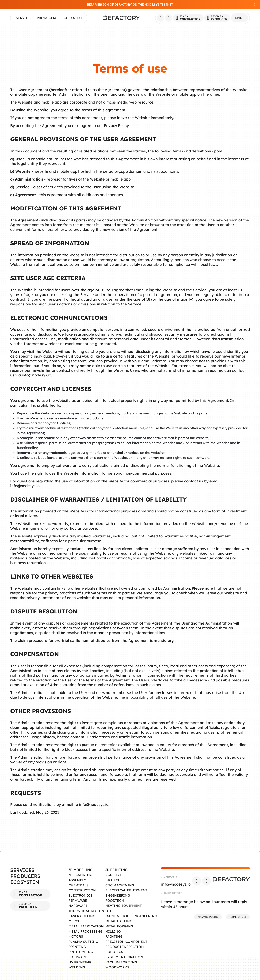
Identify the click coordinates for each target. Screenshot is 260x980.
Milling (113, 931)
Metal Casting (119, 921)
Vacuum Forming (121, 962)
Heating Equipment (124, 906)
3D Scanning (80, 875)
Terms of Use (238, 917)
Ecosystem (72, 18)
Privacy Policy (116, 126)
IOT (108, 911)
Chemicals (79, 885)
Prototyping (81, 952)
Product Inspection (125, 947)
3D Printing (116, 870)
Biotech (113, 880)
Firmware (78, 901)
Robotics (114, 952)
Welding (77, 967)
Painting (114, 936)
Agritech (114, 875)
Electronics (81, 895)
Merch (75, 921)
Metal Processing (86, 931)
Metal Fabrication (86, 926)
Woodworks (117, 967)
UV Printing (80, 962)
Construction (82, 890)
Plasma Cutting (83, 942)
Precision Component (126, 942)
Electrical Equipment (126, 890)
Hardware (78, 906)
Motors (76, 936)
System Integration (124, 957)
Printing (77, 947)
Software (78, 957)
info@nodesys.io (36, 375)
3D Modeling (81, 870)
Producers (47, 18)
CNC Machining (120, 885)
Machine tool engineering (131, 916)
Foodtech (115, 901)
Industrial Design (86, 911)
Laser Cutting (82, 916)
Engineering (118, 895)
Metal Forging (119, 926)
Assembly (77, 880)
